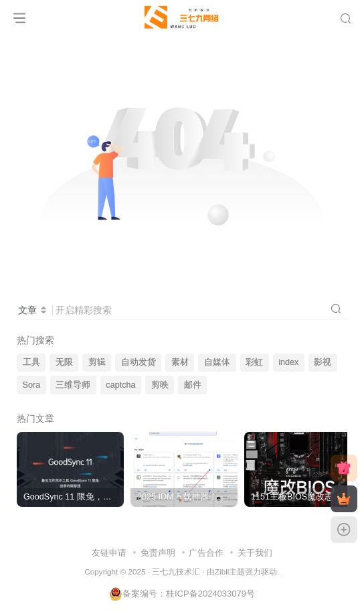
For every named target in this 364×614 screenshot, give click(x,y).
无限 (64, 362)
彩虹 (254, 362)
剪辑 (97, 362)
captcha (120, 385)
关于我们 (255, 553)
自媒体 (217, 362)
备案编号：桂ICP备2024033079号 (182, 594)
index (288, 362)
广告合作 (206, 553)
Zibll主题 (230, 571)
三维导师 (73, 385)
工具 (31, 362)
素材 (180, 362)
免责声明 (158, 553)
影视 (323, 362)
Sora (32, 385)
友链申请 (109, 553)
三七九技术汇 (176, 571)
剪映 (160, 385)
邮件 (193, 385)
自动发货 (139, 362)
